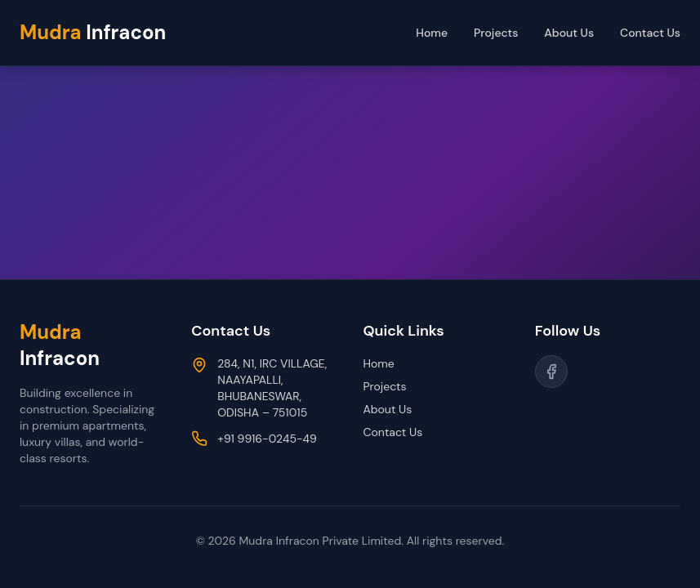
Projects (496, 33)
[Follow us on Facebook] (551, 372)
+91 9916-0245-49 (267, 439)
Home (432, 33)
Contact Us (650, 33)
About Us (569, 33)
